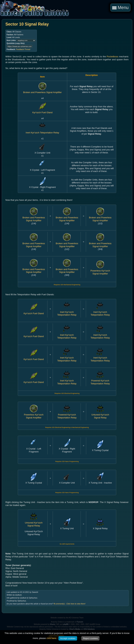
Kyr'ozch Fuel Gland (42, 111)
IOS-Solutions (89, 629)
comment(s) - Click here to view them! (70, 604)
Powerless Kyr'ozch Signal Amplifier (100, 271)
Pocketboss (112, 57)
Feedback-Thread (23, 49)
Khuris (53, 624)
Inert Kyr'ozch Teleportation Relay (42, 131)
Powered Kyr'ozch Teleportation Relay (100, 381)
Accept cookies (68, 638)
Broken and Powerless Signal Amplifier (42, 91)
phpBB (66, 624)
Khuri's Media (75, 629)
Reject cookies (90, 638)
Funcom (80, 622)
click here (51, 638)
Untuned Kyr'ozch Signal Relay (100, 415)
